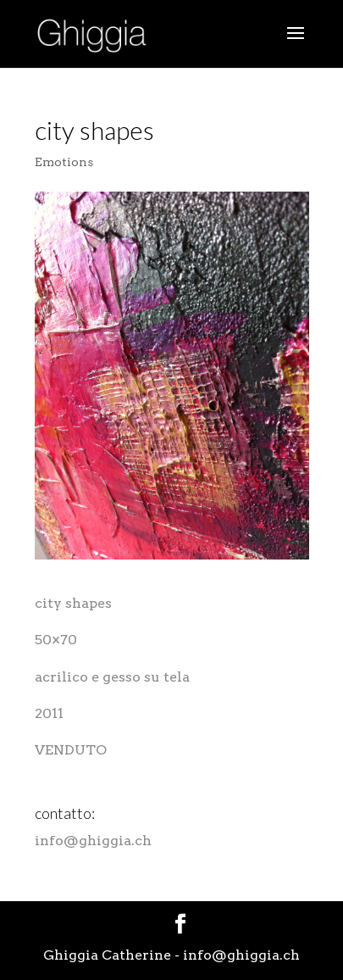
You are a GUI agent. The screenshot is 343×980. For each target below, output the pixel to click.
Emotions (64, 162)
